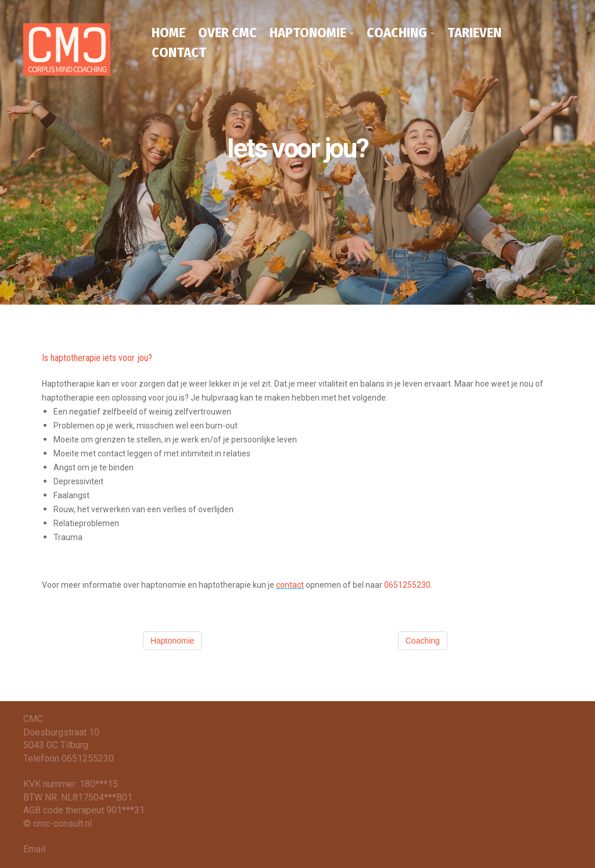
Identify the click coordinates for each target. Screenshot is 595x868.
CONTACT (179, 52)
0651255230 (407, 585)
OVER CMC (227, 33)
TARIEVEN (474, 33)
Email (34, 849)
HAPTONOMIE (308, 33)
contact (290, 585)
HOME (169, 33)
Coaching (423, 641)
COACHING (397, 33)
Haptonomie (173, 641)
